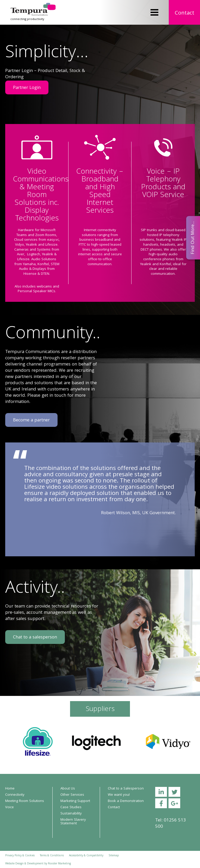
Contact (185, 13)
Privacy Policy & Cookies (20, 856)
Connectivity (15, 795)
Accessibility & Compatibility (86, 856)
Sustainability (71, 814)
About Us (68, 789)
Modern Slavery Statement (73, 822)
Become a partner (31, 420)
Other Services (72, 795)
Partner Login (27, 88)
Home (10, 789)
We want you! (119, 795)
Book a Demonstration (126, 801)
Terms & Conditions (52, 856)
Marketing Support (75, 801)
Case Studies (71, 807)
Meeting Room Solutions (25, 801)
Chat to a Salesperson (126, 789)
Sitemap (114, 856)
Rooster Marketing (59, 864)
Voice (10, 807)
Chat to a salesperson (35, 638)
